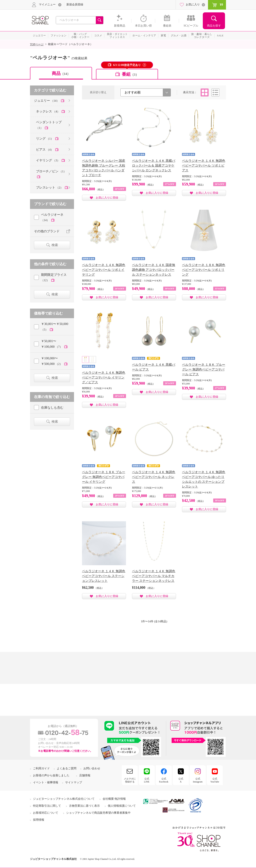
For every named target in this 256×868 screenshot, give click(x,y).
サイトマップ (74, 782)
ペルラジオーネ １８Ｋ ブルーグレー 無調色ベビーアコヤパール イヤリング (104, 477)
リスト (215, 92)
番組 (130, 74)
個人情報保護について (122, 806)
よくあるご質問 (67, 768)
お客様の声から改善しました (51, 775)
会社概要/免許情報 (114, 799)
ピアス (45, 149)
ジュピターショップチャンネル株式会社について (64, 799)
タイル (205, 92)
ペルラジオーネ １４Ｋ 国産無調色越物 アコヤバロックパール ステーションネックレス (154, 270)
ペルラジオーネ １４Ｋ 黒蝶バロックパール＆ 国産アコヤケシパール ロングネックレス (154, 165)
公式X (181, 780)
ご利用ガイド (41, 768)
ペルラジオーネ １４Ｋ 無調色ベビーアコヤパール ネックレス (154, 477)
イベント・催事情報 (46, 782)
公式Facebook (164, 780)
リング (45, 139)
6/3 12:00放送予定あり (127, 65)
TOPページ (37, 44)
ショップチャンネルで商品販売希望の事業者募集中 (98, 813)
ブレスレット (50, 187)
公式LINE (147, 780)
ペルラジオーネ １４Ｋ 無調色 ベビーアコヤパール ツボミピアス (204, 165)
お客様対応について (46, 813)
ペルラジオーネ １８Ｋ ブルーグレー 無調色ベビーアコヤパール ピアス (204, 369)
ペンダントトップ (49, 125)
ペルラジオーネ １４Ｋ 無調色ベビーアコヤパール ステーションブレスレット (104, 576)
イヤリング (48, 160)
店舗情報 (85, 775)
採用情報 (39, 820)
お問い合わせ (92, 768)
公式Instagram (198, 780)
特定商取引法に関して (47, 806)
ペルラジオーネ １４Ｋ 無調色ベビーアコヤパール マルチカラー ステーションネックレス (154, 576)
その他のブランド (47, 231)
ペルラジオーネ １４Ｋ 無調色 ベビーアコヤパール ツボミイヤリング (104, 270)
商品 (61, 73)
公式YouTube (215, 780)
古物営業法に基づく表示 (84, 806)
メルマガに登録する (130, 780)
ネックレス (48, 111)
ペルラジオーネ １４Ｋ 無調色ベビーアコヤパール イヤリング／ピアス (104, 377)
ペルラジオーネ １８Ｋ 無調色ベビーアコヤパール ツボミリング (204, 270)
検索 (55, 245)
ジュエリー (47, 101)
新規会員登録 (75, 4)
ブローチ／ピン (51, 171)
